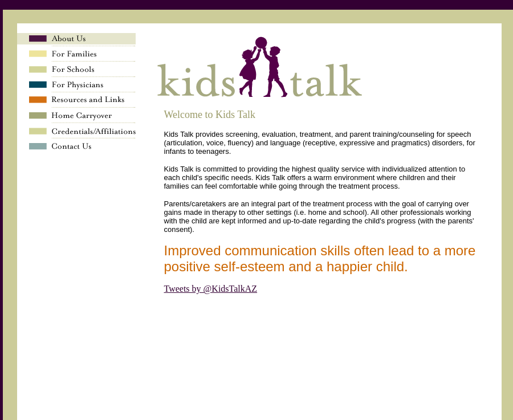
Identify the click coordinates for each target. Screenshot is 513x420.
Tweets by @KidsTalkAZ (211, 289)
